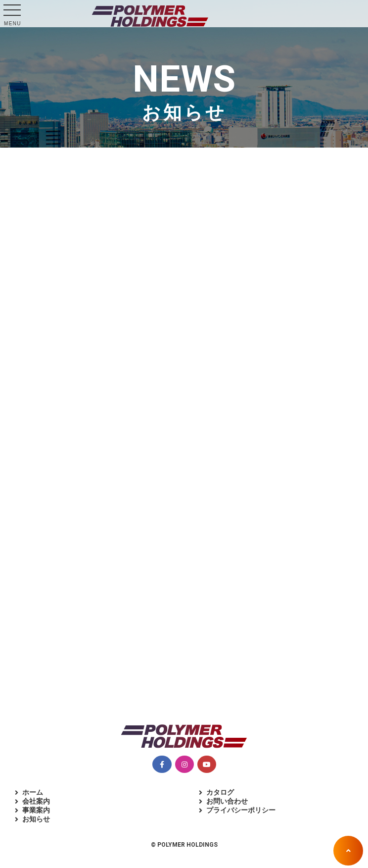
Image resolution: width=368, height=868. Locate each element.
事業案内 (36, 810)
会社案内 (36, 801)
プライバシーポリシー (241, 810)
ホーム (33, 792)
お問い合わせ (227, 801)
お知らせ (36, 819)
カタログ (220, 792)
